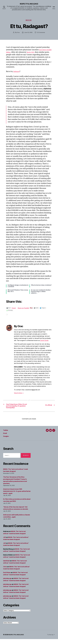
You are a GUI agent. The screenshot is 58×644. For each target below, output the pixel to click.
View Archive (19, 394)
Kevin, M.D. (39, 53)
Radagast (17, 72)
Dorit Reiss (7, 577)
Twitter (6, 435)
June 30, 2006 (28, 33)
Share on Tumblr (25, 309)
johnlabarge (7, 583)
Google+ (7, 441)
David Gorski (44, 341)
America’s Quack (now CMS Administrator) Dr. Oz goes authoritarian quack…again (17, 496)
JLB (4, 542)
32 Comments (41, 33)
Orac (18, 33)
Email (5, 438)
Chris (5, 572)
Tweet (14, 309)
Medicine (29, 21)
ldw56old (6, 566)
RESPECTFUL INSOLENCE (29, 4)
